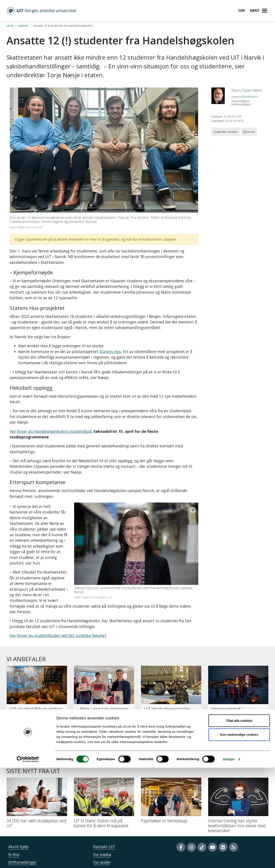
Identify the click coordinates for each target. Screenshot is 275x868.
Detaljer (229, 860)
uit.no (10, 26)
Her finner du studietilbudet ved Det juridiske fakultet (58, 602)
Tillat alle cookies (239, 821)
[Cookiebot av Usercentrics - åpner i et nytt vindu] (28, 860)
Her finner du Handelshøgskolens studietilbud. (51, 431)
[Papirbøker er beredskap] (171, 768)
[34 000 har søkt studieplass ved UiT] (37, 771)
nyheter (23, 26)
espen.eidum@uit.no (245, 97)
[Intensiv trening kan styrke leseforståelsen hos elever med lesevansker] (238, 773)
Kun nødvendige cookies (239, 835)
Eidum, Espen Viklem (247, 90)
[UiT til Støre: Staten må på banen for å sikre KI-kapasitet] (104, 771)
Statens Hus (110, 352)
